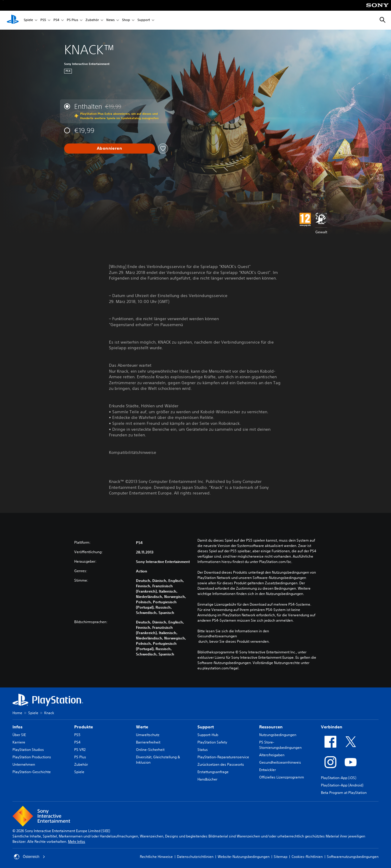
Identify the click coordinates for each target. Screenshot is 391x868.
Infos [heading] (18, 727)
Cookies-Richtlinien (307, 857)
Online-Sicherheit (150, 750)
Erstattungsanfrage (213, 772)
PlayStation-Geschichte (32, 772)
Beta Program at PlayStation (344, 793)
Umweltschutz (148, 735)
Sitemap (281, 857)
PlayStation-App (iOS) (339, 778)
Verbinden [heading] (332, 727)
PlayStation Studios (28, 750)
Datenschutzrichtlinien (195, 857)
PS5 (43, 20)
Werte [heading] (142, 727)
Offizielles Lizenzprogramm (282, 777)
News (110, 20)
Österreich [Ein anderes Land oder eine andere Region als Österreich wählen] (30, 857)
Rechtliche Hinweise (156, 857)
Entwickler (267, 770)
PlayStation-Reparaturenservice (223, 757)
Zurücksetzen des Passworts (221, 764)
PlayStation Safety (212, 742)
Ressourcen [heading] (271, 727)
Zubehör (92, 20)
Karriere (19, 742)
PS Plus (72, 20)
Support (144, 20)
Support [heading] (206, 727)
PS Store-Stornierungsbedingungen (280, 745)
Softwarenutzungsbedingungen (353, 857)
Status (203, 750)
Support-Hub (208, 735)
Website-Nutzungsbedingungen (244, 857)
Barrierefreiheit (148, 742)
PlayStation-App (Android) (342, 785)
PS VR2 (80, 750)
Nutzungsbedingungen (278, 735)
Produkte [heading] (84, 727)
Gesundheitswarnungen (217, 636)
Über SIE (19, 735)
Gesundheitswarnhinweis (280, 762)
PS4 (56, 20)
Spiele (28, 20)
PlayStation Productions (32, 757)
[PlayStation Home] (13, 20)
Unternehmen (24, 764)
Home (17, 713)
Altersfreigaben (272, 755)
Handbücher (207, 779)
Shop (126, 20)
